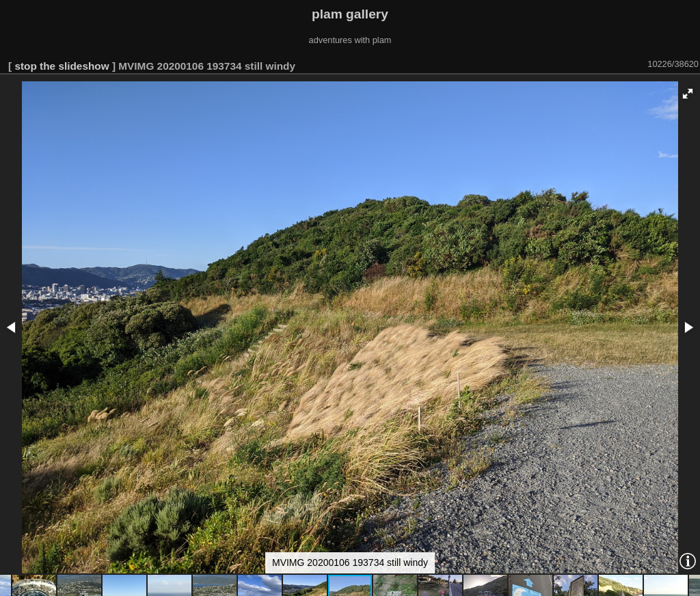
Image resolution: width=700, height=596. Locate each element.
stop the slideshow (62, 66)
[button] (688, 94)
